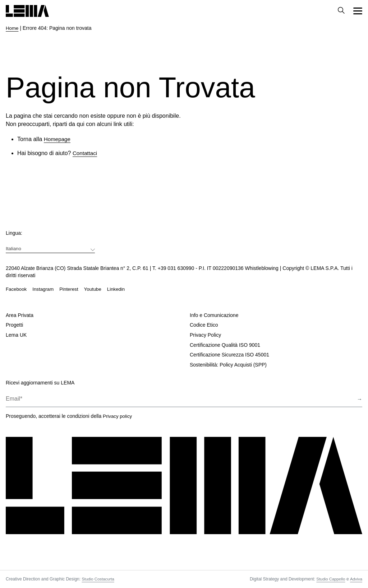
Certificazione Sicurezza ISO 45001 (229, 355)
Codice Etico (204, 325)
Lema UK (16, 335)
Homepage (58, 139)
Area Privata (20, 315)
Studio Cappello (330, 579)
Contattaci (86, 153)
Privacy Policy (205, 335)
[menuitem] (50, 248)
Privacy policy (118, 416)
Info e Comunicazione (214, 315)
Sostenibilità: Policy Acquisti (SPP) (228, 365)
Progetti (14, 325)
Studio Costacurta (99, 579)
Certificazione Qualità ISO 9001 (225, 345)
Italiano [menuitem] (14, 248)
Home (12, 28)
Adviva (356, 579)
